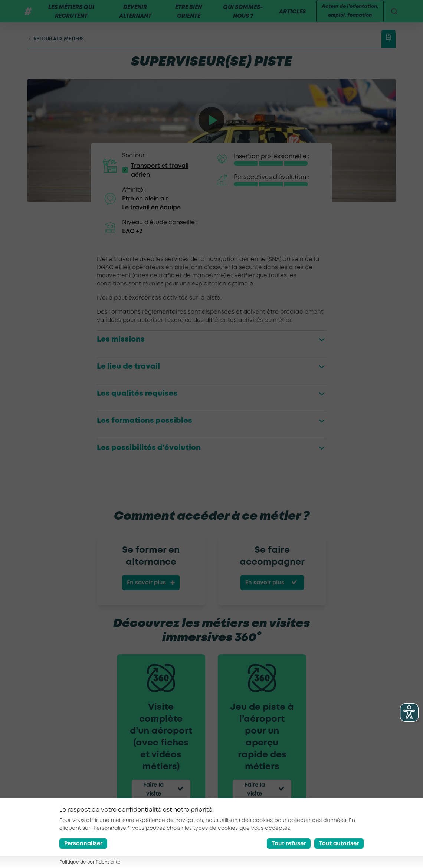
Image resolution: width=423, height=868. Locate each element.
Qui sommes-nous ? (240, 16)
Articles (289, 16)
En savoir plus (146, 592)
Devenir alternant (134, 16)
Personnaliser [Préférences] (83, 844)
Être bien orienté (187, 16)
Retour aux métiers (56, 48)
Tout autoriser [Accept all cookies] (339, 844)
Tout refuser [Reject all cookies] (289, 844)
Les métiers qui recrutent (71, 16)
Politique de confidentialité (90, 862)
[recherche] (393, 16)
